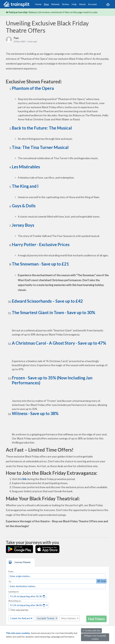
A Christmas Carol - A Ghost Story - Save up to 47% (59, 343)
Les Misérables (26, 167)
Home (38, 4)
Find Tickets (96, 619)
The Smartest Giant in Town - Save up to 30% (54, 312)
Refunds (55, 4)
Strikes (66, 4)
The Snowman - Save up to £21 (40, 264)
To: (10, 581)
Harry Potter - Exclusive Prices (41, 244)
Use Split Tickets (46, 618)
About (82, 4)
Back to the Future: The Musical (42, 128)
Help (74, 4)
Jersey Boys (23, 225)
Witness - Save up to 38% (35, 413)
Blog (46, 4)
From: (11, 571)
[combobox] (57, 576)
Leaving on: (14, 592)
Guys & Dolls (24, 206)
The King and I (25, 186)
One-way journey (18, 610)
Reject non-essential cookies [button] (95, 637)
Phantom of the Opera (33, 88)
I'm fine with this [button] (91, 631)
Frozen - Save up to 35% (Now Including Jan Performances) (52, 380)
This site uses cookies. (18, 633)
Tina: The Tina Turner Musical (40, 147)
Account (92, 4)
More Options (68, 618)
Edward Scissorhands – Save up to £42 (47, 301)
